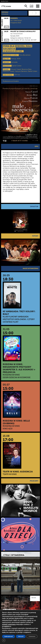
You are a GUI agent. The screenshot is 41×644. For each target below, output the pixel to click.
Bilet (7, 27)
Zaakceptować (9, 636)
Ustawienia (32, 636)
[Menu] (38, 6)
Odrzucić (21, 636)
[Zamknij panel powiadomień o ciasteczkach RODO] (4, 640)
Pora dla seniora (25, 55)
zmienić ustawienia (9, 624)
